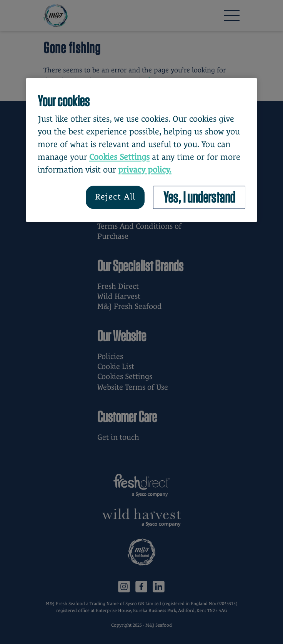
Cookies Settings (119, 157)
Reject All (115, 197)
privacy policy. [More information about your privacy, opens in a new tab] (145, 170)
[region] (141, 150)
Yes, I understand (199, 197)
